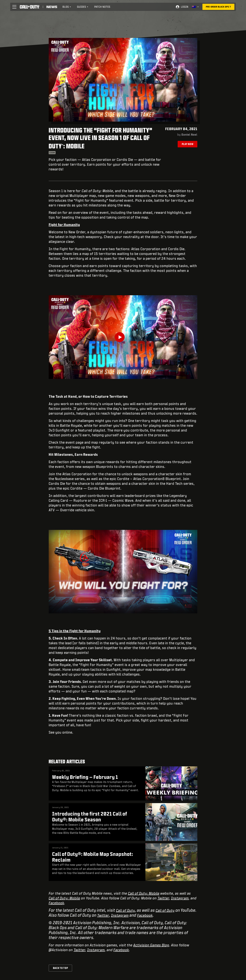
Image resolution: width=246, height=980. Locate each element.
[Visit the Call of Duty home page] (30, 7)
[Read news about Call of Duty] (52, 7)
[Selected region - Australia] (195, 7)
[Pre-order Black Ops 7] (218, 7)
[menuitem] (67, 7)
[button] (14, 7)
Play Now (188, 144)
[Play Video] (123, 337)
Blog (67, 7)
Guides (83, 7)
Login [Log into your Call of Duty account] (185, 7)
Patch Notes (102, 7)
